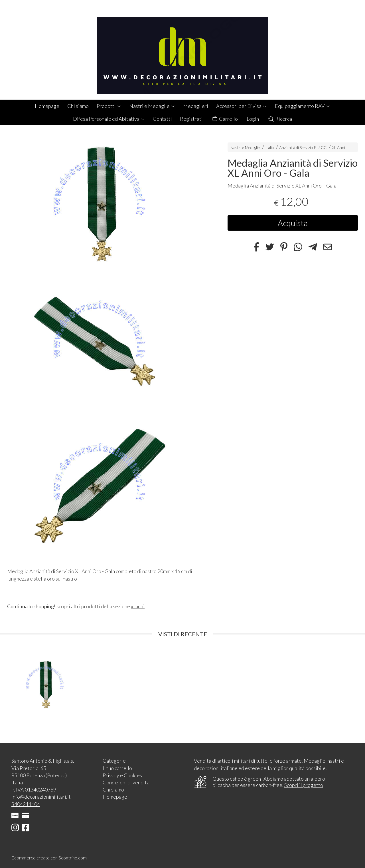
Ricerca (280, 119)
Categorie (114, 761)
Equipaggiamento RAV (303, 106)
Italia (269, 147)
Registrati (191, 119)
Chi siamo (78, 106)
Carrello (225, 119)
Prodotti (109, 106)
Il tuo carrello (117, 768)
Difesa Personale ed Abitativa (109, 119)
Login (253, 119)
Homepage (47, 106)
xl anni (138, 606)
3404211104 (26, 804)
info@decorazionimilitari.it (41, 797)
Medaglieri (196, 106)
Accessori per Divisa (242, 106)
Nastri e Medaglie (152, 106)
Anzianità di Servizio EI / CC (303, 147)
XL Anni (338, 147)
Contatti (162, 119)
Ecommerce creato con (49, 858)
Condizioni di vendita (126, 782)
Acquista (293, 223)
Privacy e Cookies (122, 775)
